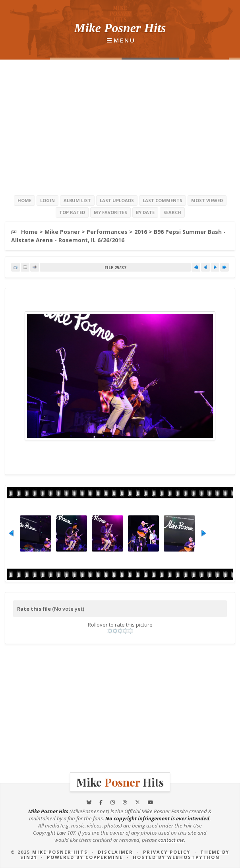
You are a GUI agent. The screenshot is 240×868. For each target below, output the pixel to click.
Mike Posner (62, 232)
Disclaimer (115, 852)
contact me (171, 840)
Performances (107, 232)
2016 (141, 232)
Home (24, 200)
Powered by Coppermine (85, 857)
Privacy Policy (167, 852)
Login (47, 200)
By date (145, 212)
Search (172, 212)
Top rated (72, 212)
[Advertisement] (120, 127)
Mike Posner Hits (60, 852)
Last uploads (117, 200)
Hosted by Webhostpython (176, 857)
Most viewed (207, 200)
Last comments (163, 200)
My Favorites (110, 212)
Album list (77, 200)
